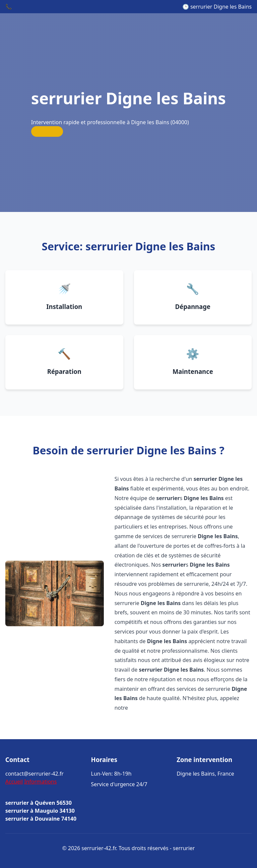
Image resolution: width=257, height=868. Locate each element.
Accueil (14, 782)
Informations (40, 782)
